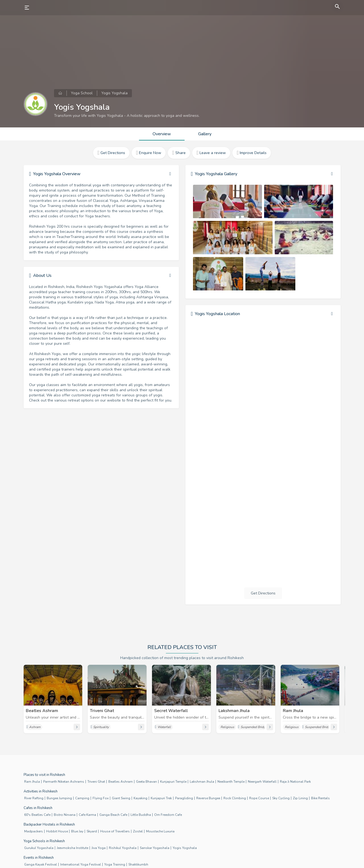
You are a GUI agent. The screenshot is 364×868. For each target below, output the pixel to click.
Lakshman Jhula (202, 782)
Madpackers (34, 831)
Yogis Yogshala (185, 848)
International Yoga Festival (81, 864)
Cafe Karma (87, 815)
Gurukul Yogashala (39, 848)
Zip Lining (300, 798)
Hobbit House (57, 831)
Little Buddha (141, 815)
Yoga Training (115, 864)
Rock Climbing (235, 798)
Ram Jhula (32, 782)
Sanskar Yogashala (155, 848)
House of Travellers (115, 831)
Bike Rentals (320, 798)
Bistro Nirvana (65, 815)
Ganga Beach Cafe (113, 815)
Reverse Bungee (208, 798)
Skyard (92, 831)
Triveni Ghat (96, 782)
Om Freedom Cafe (168, 815)
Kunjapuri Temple (173, 782)
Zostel (138, 831)
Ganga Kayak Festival (41, 864)
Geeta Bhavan (146, 782)
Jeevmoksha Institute (72, 848)
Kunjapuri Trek (161, 798)
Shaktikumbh (138, 864)
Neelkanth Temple (231, 782)
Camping (82, 798)
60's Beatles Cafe (37, 815)
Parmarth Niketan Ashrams (64, 782)
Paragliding (184, 798)
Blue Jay (77, 831)
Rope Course (259, 798)
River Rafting (34, 798)
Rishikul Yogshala (123, 848)
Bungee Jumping (59, 798)
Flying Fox (101, 798)
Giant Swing (121, 798)
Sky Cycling (281, 798)
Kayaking (140, 798)
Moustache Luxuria (160, 831)
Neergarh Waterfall (262, 782)
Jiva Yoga (99, 848)
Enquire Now (149, 153)
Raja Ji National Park (295, 782)
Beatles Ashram (121, 782)
